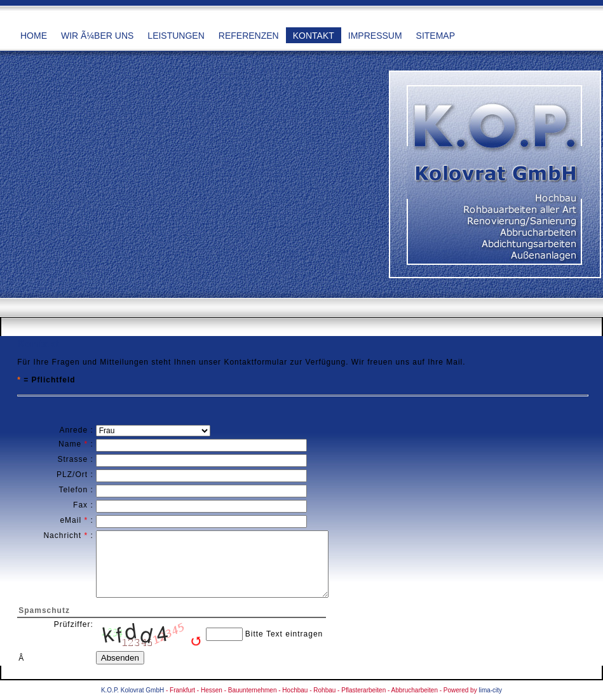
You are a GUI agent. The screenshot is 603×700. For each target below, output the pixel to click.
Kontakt (314, 36)
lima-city (490, 690)
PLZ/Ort (72, 475)
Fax (80, 505)
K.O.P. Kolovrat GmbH (132, 690)
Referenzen (249, 36)
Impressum (375, 36)
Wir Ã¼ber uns (97, 36)
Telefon (73, 490)
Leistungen (176, 36)
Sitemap (436, 36)
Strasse (72, 459)
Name (70, 444)
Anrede (73, 430)
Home (34, 36)
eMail (71, 520)
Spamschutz (44, 610)
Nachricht (62, 535)
